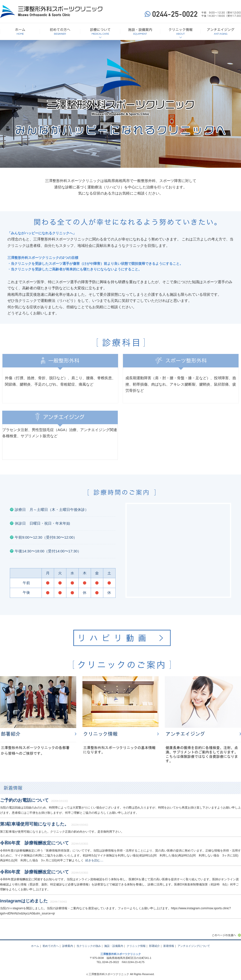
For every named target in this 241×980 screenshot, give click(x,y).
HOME (20, 31)
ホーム (35, 946)
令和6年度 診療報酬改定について (34, 843)
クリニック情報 (181, 31)
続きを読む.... (94, 860)
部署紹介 (38, 720)
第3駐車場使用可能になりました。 (34, 824)
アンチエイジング (203, 720)
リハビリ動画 (122, 638)
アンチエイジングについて (221, 31)
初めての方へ (60, 31)
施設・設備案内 (140, 31)
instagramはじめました (24, 901)
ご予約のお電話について (24, 800)
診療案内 (68, 946)
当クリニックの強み (89, 946)
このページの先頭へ (226, 935)
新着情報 (120, 788)
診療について (100, 31)
